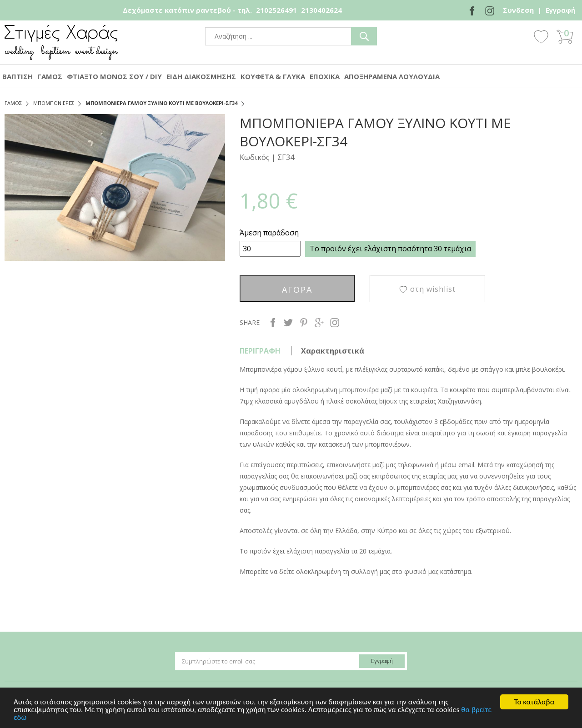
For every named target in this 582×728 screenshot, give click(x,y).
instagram (335, 323)
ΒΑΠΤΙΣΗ (18, 76)
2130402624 (321, 10)
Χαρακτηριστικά (333, 351)
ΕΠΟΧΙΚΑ (325, 76)
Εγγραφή (560, 10)
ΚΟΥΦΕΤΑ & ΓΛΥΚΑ (273, 76)
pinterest (304, 323)
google (319, 323)
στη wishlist (433, 289)
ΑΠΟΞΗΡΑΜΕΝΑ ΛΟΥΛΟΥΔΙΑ (392, 76)
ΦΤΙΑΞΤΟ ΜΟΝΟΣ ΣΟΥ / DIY (114, 76)
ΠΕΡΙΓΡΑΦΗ (260, 351)
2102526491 (276, 10)
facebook (273, 323)
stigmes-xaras (61, 42)
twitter (288, 323)
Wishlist (541, 36)
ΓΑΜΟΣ (50, 76)
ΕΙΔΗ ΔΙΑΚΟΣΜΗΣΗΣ (201, 76)
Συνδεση (518, 10)
